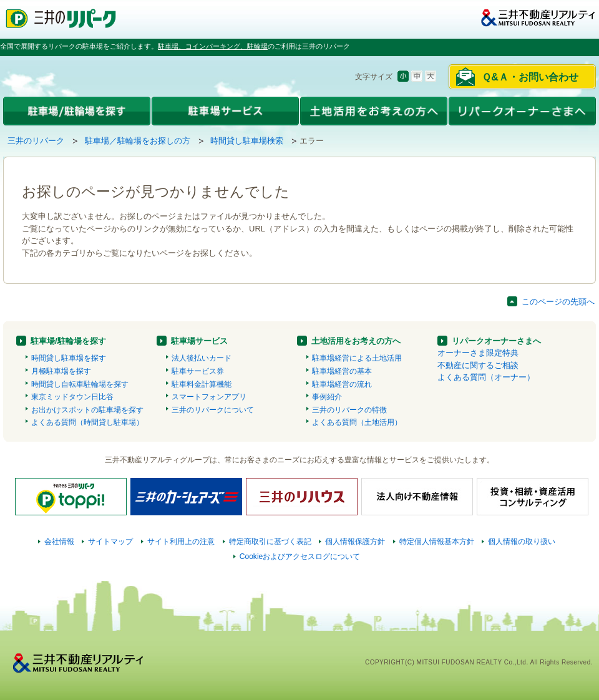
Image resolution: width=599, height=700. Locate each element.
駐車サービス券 (198, 371)
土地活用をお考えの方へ (356, 341)
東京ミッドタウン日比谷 (72, 397)
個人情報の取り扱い (522, 542)
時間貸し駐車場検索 (247, 141)
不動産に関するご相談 (478, 365)
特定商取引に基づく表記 (270, 542)
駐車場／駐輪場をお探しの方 (138, 141)
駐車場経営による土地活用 (357, 358)
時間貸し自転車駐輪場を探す (80, 384)
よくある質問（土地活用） (357, 422)
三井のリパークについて (213, 410)
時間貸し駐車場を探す (69, 358)
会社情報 (59, 542)
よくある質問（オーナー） (486, 377)
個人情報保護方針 (355, 542)
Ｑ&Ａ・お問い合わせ (530, 77)
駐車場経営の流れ (342, 384)
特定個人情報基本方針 (437, 542)
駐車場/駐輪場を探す (68, 341)
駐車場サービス (199, 341)
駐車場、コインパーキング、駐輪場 (213, 46)
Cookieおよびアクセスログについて (300, 557)
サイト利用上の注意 (181, 542)
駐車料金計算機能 (202, 384)
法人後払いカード (202, 358)
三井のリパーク (36, 141)
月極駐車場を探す (61, 371)
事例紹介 (327, 397)
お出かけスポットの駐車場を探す (87, 410)
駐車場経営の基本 (342, 371)
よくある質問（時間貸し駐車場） (87, 422)
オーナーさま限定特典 (478, 353)
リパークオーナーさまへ (496, 341)
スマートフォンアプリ (209, 397)
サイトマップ (110, 542)
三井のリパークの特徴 (349, 410)
